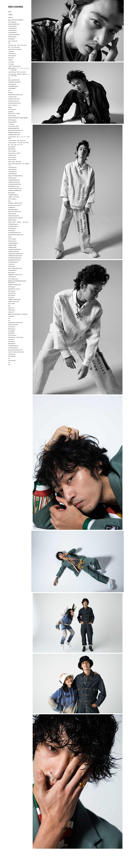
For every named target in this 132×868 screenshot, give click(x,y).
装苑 (9, 201)
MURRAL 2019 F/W (12, 220)
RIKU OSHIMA (16, 7)
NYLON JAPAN (11, 331)
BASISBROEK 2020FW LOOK (14, 133)
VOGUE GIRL (11, 58)
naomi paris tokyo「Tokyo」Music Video (17, 45)
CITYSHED (10, 93)
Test (9, 318)
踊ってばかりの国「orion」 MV (15, 145)
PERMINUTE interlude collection (15, 275)
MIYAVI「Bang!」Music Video (15, 162)
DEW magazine (12, 342)
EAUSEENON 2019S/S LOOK (14, 260)
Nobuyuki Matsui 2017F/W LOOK (16, 323)
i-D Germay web (12, 354)
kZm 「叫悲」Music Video (14, 47)
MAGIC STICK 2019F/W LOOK (15, 212)
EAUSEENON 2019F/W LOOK (15, 249)
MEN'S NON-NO (12, 149)
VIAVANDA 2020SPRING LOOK (15, 191)
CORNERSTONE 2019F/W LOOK (15, 256)
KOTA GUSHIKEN (12, 356)
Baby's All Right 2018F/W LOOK (15, 268)
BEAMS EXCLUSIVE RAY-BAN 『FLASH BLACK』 (18, 314)
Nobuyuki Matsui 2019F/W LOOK (16, 254)
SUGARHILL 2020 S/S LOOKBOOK (15, 218)
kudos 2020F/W (12, 147)
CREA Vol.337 (11, 308)
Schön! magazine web (13, 279)
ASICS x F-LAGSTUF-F (13, 105)
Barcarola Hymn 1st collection (15, 205)
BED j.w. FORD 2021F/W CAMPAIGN (16, 20)
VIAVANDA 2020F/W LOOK (14, 135)
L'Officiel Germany (12, 335)
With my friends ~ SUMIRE (14, 114)
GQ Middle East (12, 207)
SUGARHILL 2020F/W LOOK (14, 182)
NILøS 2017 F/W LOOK (13, 325)
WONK (10, 237)
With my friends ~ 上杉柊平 (14, 153)
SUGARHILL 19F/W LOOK (14, 252)
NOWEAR (10, 60)
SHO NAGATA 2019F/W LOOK (15, 258)
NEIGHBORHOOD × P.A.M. (14, 186)
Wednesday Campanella (14, 216)
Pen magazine (11, 339)
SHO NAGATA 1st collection (14, 289)
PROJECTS (11, 18)
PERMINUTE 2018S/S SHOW (14, 299)
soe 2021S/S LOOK (12, 97)
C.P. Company (11, 62)
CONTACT (11, 15)
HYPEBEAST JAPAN (12, 245)
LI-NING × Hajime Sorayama (14, 66)
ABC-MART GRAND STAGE (14, 24)
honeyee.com (11, 297)
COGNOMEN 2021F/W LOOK (14, 82)
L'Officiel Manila (12, 327)
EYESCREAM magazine (13, 86)
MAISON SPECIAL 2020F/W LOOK (15, 130)
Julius (9, 91)
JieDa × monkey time (13, 41)
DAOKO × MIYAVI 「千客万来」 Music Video (18, 222)
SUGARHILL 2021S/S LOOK (14, 99)
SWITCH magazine (12, 22)
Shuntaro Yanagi (12, 360)
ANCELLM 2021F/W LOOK (14, 80)
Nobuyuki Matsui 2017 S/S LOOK (15, 350)
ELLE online (11, 112)
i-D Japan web (11, 264)
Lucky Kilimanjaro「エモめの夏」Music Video (18, 143)
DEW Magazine (12, 39)
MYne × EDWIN (12, 304)
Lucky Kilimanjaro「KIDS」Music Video (17, 72)
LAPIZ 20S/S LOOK (12, 155)
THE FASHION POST (12, 26)
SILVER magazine (12, 54)
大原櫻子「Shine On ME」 (14, 197)
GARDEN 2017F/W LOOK (14, 302)
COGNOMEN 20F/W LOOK (14, 180)
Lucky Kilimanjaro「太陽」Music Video (17, 141)
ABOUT (10, 12)
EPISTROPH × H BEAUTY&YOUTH (15, 203)
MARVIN (10, 107)
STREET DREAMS (12, 88)
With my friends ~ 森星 (13, 126)
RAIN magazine (12, 193)
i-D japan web (11, 316)
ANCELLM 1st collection (13, 101)
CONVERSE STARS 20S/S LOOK (15, 188)
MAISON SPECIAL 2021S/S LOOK (15, 95)
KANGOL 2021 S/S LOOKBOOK (15, 49)
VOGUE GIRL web (12, 277)
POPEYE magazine (12, 37)
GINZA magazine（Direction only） (16, 337)
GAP (9, 43)
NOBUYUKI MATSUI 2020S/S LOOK (16, 235)
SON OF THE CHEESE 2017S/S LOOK (16, 352)
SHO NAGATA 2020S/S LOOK (14, 233)
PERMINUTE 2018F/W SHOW (14, 285)
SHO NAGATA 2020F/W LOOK (15, 184)
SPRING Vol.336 (12, 310)
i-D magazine (11, 51)
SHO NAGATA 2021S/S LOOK (14, 103)
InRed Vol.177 (11, 312)
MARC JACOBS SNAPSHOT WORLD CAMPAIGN (18, 118)
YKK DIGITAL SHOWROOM (14, 35)
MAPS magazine (12, 273)
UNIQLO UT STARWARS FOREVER (15, 176)
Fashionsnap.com (12, 293)
